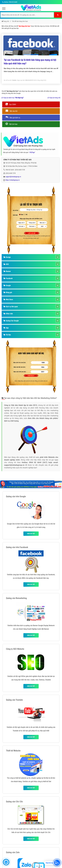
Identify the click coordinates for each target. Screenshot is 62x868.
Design (7, 257)
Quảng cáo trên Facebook (17, 547)
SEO (6, 264)
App (6, 328)
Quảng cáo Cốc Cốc (14, 802)
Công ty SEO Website (15, 649)
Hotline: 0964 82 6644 (9, 2)
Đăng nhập (40, 80)
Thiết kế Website (13, 751)
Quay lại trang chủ (54, 98)
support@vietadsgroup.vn (13, 177)
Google (7, 285)
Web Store (8, 300)
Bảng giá (8, 292)
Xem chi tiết (31, 534)
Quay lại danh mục (13, 98)
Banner (7, 271)
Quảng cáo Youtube (14, 700)
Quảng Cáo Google (11, 321)
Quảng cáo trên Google (16, 496)
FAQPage (32, 152)
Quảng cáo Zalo (13, 852)
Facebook (8, 278)
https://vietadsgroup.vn (13, 180)
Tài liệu (7, 335)
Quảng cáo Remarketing (16, 598)
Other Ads (8, 314)
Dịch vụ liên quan (11, 307)
